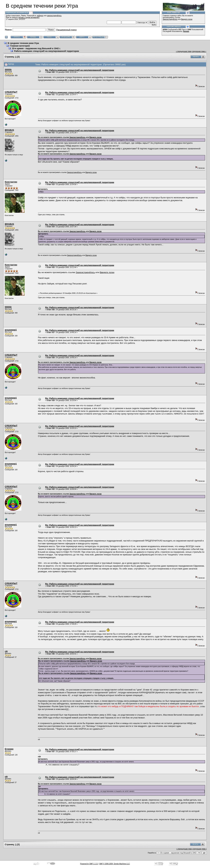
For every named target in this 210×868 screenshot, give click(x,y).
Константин (11, 182)
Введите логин (187, 19)
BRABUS (9, 130)
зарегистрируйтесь (54, 16)
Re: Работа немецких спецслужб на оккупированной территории (80, 70)
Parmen (186, 31)
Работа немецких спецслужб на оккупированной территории (47, 51)
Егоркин (9, 749)
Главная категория (20, 46)
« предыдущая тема (184, 51)
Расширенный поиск (66, 30)
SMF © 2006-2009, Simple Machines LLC (115, 864)
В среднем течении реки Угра (23, 43)
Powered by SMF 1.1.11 (89, 864)
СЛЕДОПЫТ (11, 92)
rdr (6, 651)
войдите (40, 16)
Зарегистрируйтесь (170, 19)
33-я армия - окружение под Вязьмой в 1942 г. (36, 48)
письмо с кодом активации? (29, 17)
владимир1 (11, 330)
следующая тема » (199, 51)
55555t (8, 70)
